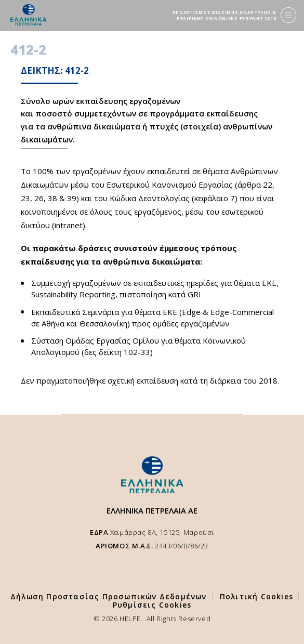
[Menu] (288, 15)
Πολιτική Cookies (256, 596)
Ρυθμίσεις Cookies (152, 605)
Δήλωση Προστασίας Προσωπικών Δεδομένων (109, 596)
